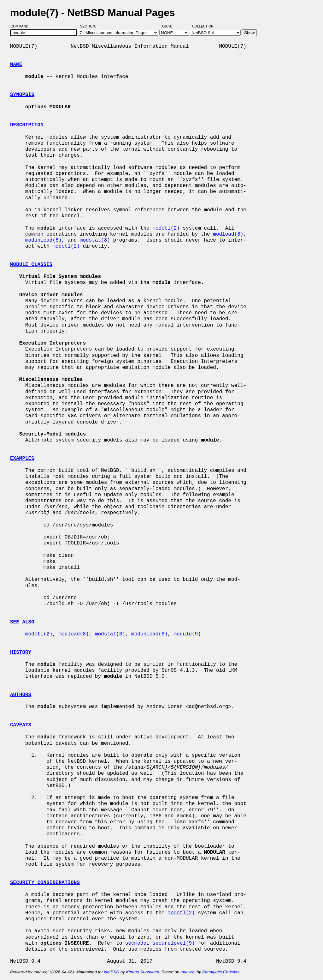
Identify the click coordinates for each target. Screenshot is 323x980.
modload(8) (228, 234)
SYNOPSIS (22, 95)
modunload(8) (43, 240)
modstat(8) (95, 240)
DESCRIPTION (27, 125)
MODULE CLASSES (31, 265)
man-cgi (188, 972)
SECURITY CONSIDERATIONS (45, 883)
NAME (16, 65)
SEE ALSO (22, 622)
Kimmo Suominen (142, 972)
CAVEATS (21, 725)
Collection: (203, 26)
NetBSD (112, 972)
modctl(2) (166, 228)
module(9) (187, 634)
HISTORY (21, 652)
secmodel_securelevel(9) (160, 943)
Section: (89, 26)
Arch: (170, 26)
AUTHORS (21, 695)
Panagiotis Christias (221, 972)
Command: (22, 26)
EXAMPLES (22, 459)
